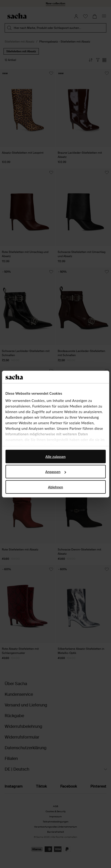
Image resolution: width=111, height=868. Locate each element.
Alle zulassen (55, 456)
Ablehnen (55, 487)
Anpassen (56, 472)
